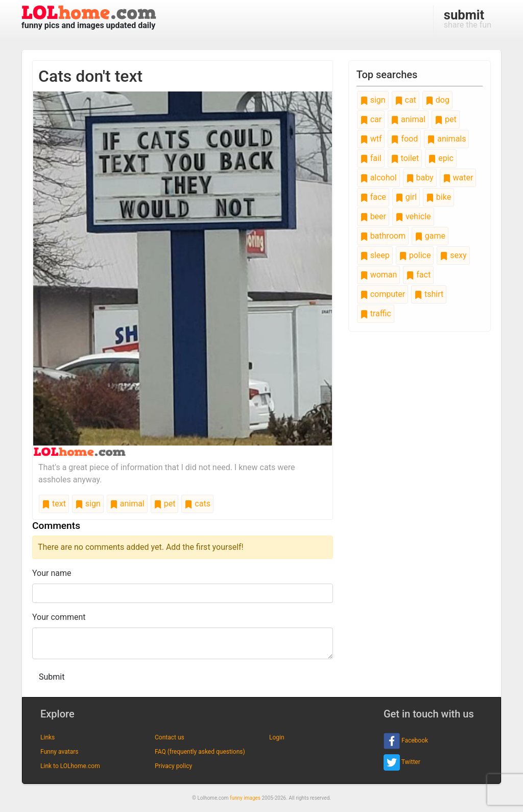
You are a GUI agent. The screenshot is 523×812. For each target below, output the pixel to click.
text (54, 504)
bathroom (383, 236)
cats (197, 504)
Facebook (406, 741)
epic (441, 158)
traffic (376, 314)
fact (418, 275)
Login (277, 737)
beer (373, 216)
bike (438, 197)
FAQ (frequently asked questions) (200, 752)
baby (420, 178)
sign (88, 504)
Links (47, 737)
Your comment (59, 617)
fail (371, 158)
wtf (371, 139)
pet (165, 504)
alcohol (378, 178)
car (371, 119)
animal (127, 504)
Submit (52, 677)
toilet (405, 158)
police (415, 255)
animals (446, 139)
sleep (375, 255)
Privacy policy (173, 766)
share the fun (468, 18)
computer (383, 294)
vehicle (413, 216)
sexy (453, 255)
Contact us (170, 737)
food (404, 139)
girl (406, 197)
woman (379, 275)
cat (406, 100)
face (373, 197)
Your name (52, 573)
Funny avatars (59, 752)
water (458, 178)
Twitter (402, 762)
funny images (245, 798)
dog (437, 100)
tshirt (429, 294)
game (430, 236)
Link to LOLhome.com (70, 766)
